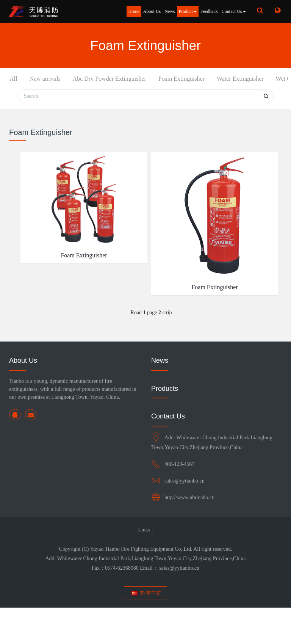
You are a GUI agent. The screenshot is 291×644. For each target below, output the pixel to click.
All (13, 79)
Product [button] (188, 11)
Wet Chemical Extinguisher (205, 88)
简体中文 (146, 629)
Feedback (209, 11)
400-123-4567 (179, 501)
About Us (152, 11)
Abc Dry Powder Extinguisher (75, 88)
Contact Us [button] (234, 11)
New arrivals (38, 83)
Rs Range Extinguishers (249, 83)
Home (134, 11)
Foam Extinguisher (118, 83)
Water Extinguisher (161, 83)
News (170, 11)
